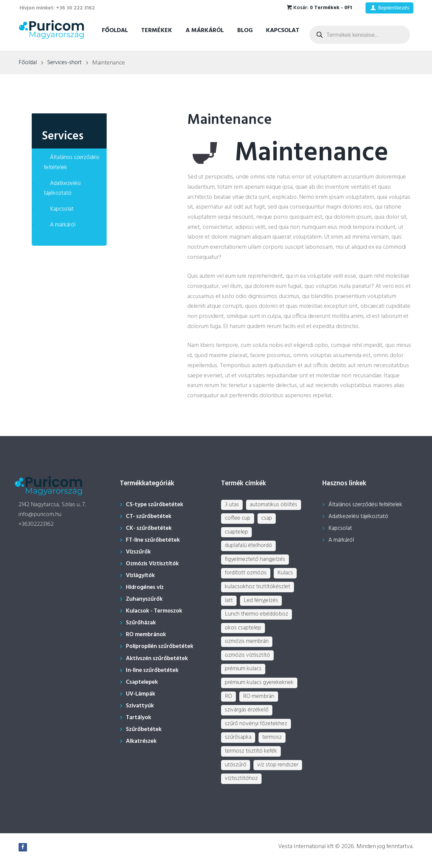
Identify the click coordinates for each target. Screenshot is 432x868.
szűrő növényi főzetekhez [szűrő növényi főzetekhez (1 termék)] (257, 730)
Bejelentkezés (394, 8)
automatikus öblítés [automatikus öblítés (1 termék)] (275, 505)
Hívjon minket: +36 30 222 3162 (57, 8)
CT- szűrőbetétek (150, 517)
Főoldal (115, 31)
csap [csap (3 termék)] (268, 519)
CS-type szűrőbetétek (156, 505)
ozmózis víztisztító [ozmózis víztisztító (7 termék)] (248, 660)
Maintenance (232, 120)
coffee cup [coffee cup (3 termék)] (238, 519)
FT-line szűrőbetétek (155, 540)
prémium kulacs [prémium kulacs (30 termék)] (244, 674)
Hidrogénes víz (146, 587)
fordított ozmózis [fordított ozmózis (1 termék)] (246, 575)
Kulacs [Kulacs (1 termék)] (287, 575)
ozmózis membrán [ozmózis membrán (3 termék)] (248, 645)
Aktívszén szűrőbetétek (159, 659)
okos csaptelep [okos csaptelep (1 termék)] (244, 632)
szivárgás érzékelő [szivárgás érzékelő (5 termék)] (248, 716)
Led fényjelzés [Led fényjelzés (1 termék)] (262, 603)
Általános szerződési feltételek (73, 162)
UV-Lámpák (141, 694)
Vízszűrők (139, 552)
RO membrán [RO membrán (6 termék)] (260, 702)
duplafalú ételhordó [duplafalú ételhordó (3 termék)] (249, 547)
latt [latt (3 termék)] (229, 603)
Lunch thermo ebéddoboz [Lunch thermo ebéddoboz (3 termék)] (258, 617)
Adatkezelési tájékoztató (63, 188)
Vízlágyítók (141, 576)
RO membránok (146, 635)
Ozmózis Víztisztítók (155, 564)
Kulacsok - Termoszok (156, 611)
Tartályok (139, 718)
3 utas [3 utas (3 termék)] (232, 505)
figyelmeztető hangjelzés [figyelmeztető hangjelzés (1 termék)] (256, 561)
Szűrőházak (141, 623)
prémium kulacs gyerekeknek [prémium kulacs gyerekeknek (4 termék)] (262, 688)
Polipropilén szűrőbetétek (162, 646)
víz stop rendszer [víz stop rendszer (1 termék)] (280, 772)
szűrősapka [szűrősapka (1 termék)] (239, 744)
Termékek (157, 31)
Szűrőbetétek (145, 729)
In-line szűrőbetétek (154, 670)
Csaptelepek (143, 682)
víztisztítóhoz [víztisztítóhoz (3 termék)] (242, 786)
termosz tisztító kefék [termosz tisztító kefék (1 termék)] (252, 758)
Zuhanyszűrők (145, 599)
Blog (245, 31)
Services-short (66, 63)
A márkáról (205, 31)
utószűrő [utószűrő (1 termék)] (236, 772)
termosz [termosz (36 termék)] (275, 744)
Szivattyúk (140, 706)
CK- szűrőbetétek (150, 528)
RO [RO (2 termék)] (228, 702)
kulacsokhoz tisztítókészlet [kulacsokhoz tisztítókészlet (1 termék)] (259, 589)
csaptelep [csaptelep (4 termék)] (237, 533)
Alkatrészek (142, 741)
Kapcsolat (283, 31)
